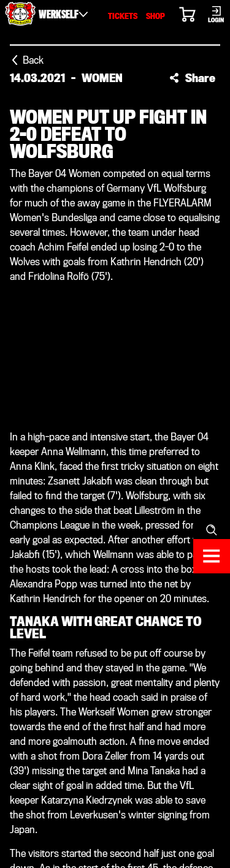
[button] (192, 78)
